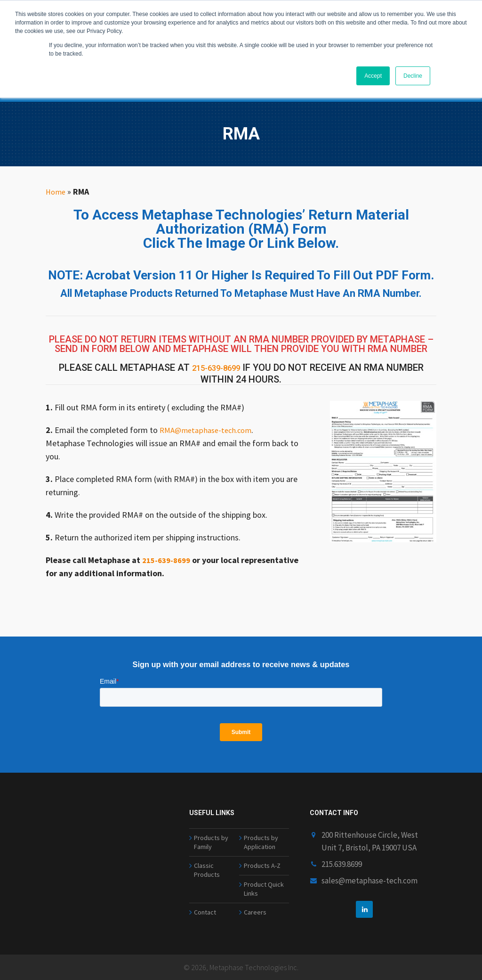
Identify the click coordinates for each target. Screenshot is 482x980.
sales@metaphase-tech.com (370, 866)
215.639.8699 (342, 850)
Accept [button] (373, 76)
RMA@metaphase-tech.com (209, 428)
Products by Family (212, 830)
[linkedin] (364, 895)
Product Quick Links (265, 884)
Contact (206, 911)
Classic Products (208, 863)
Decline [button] (413, 76)
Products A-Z (263, 857)
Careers (255, 911)
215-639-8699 (216, 367)
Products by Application (262, 830)
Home (56, 192)
